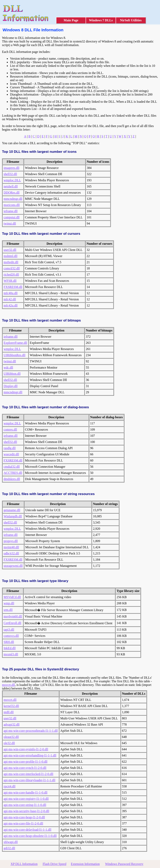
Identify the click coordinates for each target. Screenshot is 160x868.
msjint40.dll (11, 547)
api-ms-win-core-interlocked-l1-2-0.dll (28, 774)
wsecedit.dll (11, 454)
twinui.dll (10, 223)
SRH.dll (9, 642)
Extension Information (85, 864)
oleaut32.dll (11, 737)
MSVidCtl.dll (12, 597)
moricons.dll (12, 205)
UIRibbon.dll (12, 374)
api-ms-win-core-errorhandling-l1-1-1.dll (30, 755)
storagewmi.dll (13, 566)
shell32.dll (10, 174)
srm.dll (8, 610)
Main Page (71, 20)
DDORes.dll (12, 193)
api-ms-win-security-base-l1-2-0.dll (26, 811)
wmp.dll (9, 603)
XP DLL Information (24, 864)
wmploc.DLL (12, 180)
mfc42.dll (10, 299)
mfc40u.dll (11, 293)
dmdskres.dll (12, 479)
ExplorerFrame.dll (15, 343)
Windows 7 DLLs (101, 20)
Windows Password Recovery (124, 864)
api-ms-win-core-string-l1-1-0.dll (25, 805)
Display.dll (11, 386)
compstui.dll (12, 217)
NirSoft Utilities (131, 20)
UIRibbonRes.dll (14, 355)
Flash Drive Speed (54, 864)
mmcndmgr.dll (13, 199)
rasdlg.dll (10, 448)
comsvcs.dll (11, 636)
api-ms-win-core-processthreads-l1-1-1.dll (31, 731)
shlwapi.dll (11, 842)
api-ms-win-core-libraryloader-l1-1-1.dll (29, 780)
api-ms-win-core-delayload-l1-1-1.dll (27, 830)
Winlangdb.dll (13, 516)
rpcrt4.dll (9, 786)
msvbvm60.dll (13, 616)
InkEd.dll (10, 648)
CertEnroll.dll (12, 623)
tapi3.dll (9, 630)
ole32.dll (9, 743)
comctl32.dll (12, 268)
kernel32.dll (11, 706)
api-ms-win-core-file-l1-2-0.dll (23, 823)
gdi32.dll (9, 848)
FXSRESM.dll (13, 287)
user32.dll (10, 250)
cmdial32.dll (12, 467)
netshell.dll (11, 186)
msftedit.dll (11, 262)
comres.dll (10, 430)
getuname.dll (12, 510)
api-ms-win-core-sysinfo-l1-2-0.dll (26, 749)
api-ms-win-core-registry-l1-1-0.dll (26, 799)
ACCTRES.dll (13, 473)
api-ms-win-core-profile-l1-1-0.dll (25, 762)
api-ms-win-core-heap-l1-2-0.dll (24, 817)
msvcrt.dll (8, 685)
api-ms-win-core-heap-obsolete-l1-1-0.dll (30, 836)
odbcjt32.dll (11, 553)
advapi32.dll (12, 724)
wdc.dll (8, 367)
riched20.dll (11, 275)
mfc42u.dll (11, 305)
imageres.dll (11, 168)
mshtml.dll (10, 256)
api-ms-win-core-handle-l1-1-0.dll (25, 793)
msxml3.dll (11, 654)
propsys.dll (11, 541)
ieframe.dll (11, 211)
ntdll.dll (9, 712)
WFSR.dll (10, 281)
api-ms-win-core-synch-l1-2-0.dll (25, 768)
